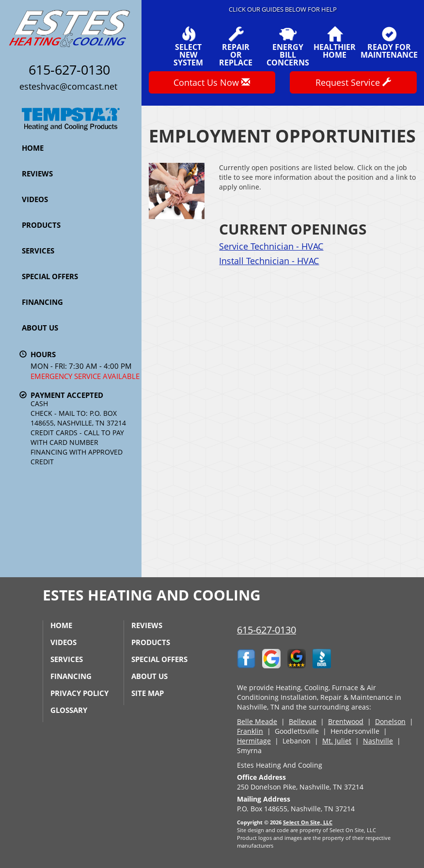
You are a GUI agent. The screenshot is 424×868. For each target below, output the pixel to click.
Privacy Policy (79, 693)
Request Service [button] (353, 82)
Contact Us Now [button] (212, 82)
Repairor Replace (236, 47)
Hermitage (254, 741)
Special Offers (50, 276)
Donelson (390, 721)
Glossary (69, 710)
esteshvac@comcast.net (68, 86)
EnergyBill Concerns (288, 47)
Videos (35, 199)
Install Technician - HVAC (269, 261)
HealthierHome (335, 43)
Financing (42, 302)
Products (41, 225)
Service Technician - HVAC (271, 246)
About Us (40, 328)
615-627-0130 (267, 630)
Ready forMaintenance (389, 43)
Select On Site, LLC (308, 822)
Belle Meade (257, 721)
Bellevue (303, 721)
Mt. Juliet (337, 741)
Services (38, 251)
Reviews (37, 174)
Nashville (378, 741)
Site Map (148, 693)
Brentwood (346, 721)
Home (33, 148)
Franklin (250, 731)
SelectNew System (188, 47)
